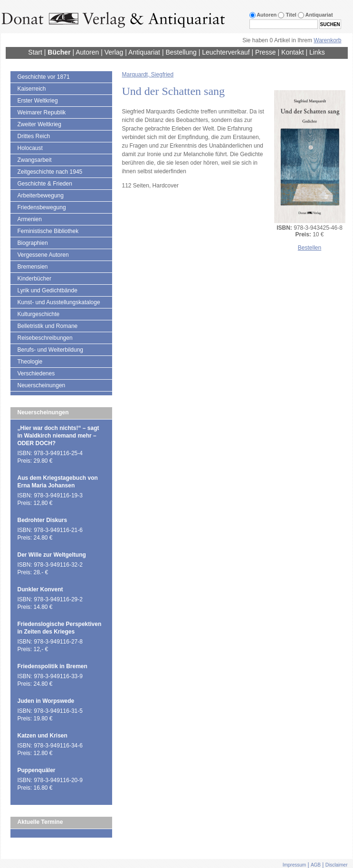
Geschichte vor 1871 (44, 77)
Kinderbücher (34, 279)
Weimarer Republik (42, 112)
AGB (316, 865)
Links (317, 52)
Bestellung (181, 52)
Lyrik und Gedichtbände (48, 290)
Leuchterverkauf (226, 52)
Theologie (30, 362)
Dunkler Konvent (40, 589)
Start (35, 52)
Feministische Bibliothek (48, 231)
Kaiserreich (32, 89)
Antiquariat (144, 52)
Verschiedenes (36, 373)
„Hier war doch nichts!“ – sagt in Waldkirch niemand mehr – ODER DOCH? (58, 436)
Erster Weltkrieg (38, 101)
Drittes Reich (34, 136)
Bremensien (33, 267)
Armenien (30, 219)
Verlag (114, 52)
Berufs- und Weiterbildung (51, 350)
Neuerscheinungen (42, 385)
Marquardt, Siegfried (148, 75)
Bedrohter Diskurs (43, 520)
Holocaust (30, 148)
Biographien (33, 243)
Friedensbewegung (42, 207)
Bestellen (310, 248)
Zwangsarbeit (35, 160)
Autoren (87, 52)
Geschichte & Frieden (45, 184)
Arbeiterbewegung (41, 196)
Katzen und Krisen (43, 736)
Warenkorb (327, 40)
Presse (266, 52)
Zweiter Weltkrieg (39, 124)
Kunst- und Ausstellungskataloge (59, 302)
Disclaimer (337, 865)
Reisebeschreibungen (45, 338)
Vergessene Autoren (43, 255)
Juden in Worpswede (46, 701)
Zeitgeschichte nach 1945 (50, 172)
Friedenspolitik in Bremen (52, 666)
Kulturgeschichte (39, 314)
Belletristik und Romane (48, 326)
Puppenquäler (37, 770)
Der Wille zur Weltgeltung (52, 555)
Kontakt (292, 52)
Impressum (294, 865)
